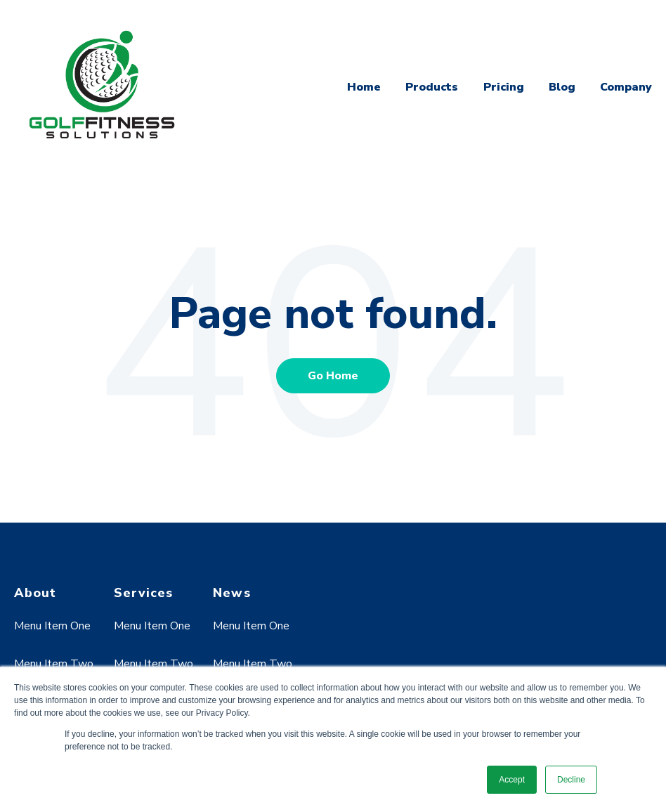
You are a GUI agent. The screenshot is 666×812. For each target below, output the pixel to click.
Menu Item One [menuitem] (52, 626)
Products (432, 87)
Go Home (333, 376)
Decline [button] (571, 780)
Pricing (504, 87)
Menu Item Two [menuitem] (54, 664)
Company (626, 87)
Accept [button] (512, 780)
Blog (562, 87)
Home (364, 87)
